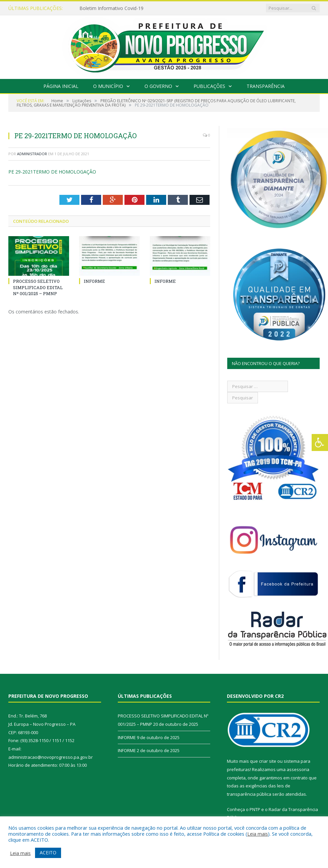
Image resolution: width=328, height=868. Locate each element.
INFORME (94, 281)
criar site (268, 761)
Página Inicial (61, 86)
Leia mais (258, 834)
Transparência (266, 86)
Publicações (209, 86)
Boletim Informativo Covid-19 (111, 8)
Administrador (32, 154)
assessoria (298, 769)
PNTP (255, 809)
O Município (108, 86)
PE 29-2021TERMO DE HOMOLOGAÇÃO (52, 172)
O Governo (158, 86)
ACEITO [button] (48, 853)
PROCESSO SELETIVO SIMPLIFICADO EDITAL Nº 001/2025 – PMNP (38, 287)
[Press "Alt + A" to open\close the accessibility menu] (320, 442)
